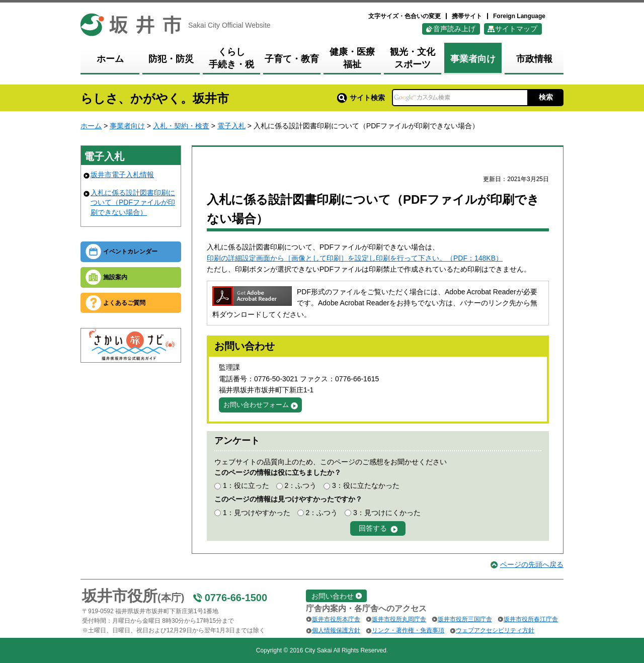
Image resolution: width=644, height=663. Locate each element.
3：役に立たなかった (366, 485)
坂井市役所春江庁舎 (531, 619)
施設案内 (115, 277)
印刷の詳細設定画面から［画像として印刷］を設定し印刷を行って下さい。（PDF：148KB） (355, 258)
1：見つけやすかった (257, 513)
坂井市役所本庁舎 (336, 619)
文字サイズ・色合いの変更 (405, 16)
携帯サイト (467, 16)
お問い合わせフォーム (256, 405)
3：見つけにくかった (387, 513)
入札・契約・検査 (181, 126)
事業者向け (127, 126)
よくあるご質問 (124, 303)
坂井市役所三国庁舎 (465, 619)
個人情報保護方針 (336, 630)
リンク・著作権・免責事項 (408, 630)
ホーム (91, 126)
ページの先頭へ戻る (532, 564)
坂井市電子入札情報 (122, 175)
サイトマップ (516, 29)
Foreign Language (519, 16)
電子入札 (231, 126)
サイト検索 (361, 98)
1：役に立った (246, 485)
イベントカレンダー (130, 252)
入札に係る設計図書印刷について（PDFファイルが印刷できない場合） (133, 202)
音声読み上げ (454, 29)
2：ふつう (300, 485)
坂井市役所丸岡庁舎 (399, 619)
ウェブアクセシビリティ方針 (495, 630)
